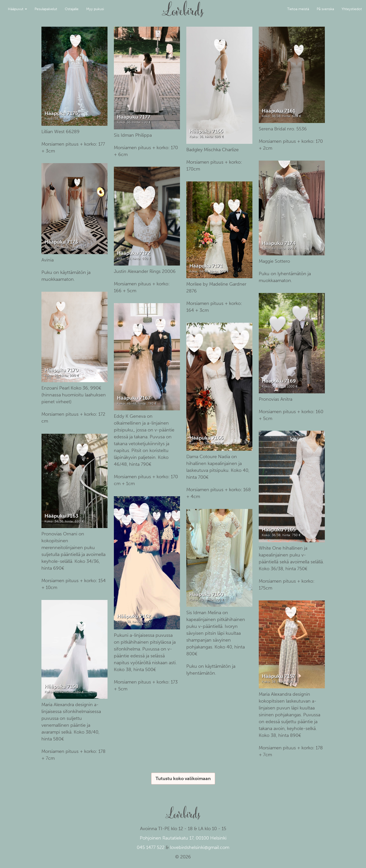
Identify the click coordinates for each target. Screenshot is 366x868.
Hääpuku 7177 (134, 117)
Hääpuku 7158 (61, 686)
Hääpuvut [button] (17, 9)
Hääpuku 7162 (134, 616)
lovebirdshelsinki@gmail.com (200, 847)
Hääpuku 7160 (207, 594)
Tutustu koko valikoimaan (183, 779)
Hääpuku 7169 (279, 381)
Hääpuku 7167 (134, 398)
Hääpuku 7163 (61, 516)
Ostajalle (72, 9)
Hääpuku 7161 (279, 111)
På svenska (325, 9)
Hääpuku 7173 (61, 242)
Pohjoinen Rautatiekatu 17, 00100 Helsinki (183, 838)
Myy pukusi (95, 9)
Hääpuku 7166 (206, 438)
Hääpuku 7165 (279, 530)
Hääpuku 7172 (134, 253)
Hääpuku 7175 (61, 113)
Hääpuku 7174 (279, 243)
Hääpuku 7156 (206, 131)
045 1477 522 (151, 847)
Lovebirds (183, 7)
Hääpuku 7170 (62, 370)
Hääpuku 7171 (206, 266)
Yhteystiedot (352, 9)
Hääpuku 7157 (279, 676)
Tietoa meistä (298, 9)
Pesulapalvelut (46, 9)
